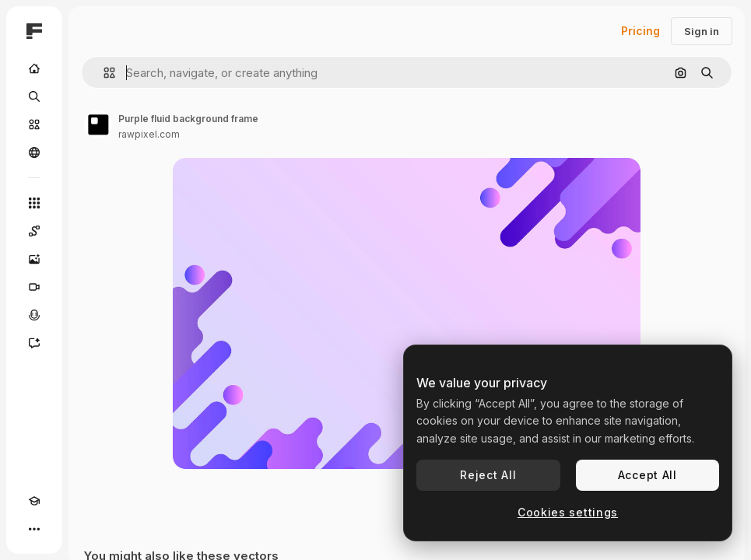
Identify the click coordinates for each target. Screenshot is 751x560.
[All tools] (34, 203)
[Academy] (34, 501)
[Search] (34, 96)
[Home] (34, 68)
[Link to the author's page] (98, 124)
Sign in (702, 31)
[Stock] (34, 124)
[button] (103, 73)
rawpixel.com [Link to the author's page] (149, 134)
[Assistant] (34, 343)
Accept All (647, 475)
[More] (34, 529)
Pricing (640, 31)
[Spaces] (34, 231)
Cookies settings (568, 512)
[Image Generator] (34, 259)
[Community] (34, 152)
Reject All (488, 475)
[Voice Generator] (34, 315)
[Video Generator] (34, 287)
